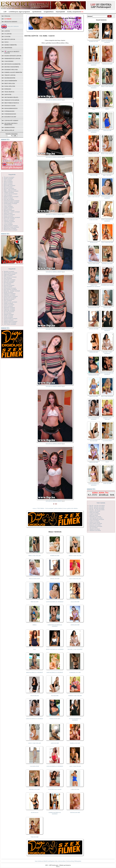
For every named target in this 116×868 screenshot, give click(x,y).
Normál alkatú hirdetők (13, 72)
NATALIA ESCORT (55, 719)
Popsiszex (8, 89)
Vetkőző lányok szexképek (10, 321)
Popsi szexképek (8, 287)
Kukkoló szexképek (9, 220)
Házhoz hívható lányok (13, 56)
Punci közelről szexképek (10, 289)
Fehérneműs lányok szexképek (12, 201)
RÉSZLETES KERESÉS (11, 22)
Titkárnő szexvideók (95, 529)
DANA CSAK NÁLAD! (75, 555)
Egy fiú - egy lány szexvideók (97, 505)
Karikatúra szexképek (9, 215)
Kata (35, 649)
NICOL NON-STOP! (35, 579)
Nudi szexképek (8, 278)
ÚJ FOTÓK (7, 37)
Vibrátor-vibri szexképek (10, 323)
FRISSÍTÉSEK (8, 48)
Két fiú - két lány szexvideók (97, 508)
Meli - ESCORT (107, 175)
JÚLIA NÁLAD (35, 696)
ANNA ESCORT (94, 352)
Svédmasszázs (9, 111)
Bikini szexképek (8, 184)
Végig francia (9, 92)
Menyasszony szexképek (10, 228)
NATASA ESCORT (75, 812)
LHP (5, 12)
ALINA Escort (34, 812)
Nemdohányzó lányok (12, 58)
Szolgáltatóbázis (49, 12)
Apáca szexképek (8, 181)
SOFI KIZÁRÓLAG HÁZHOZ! (55, 672)
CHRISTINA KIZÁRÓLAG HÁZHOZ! (55, 625)
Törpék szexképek (8, 316)
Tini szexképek (8, 313)
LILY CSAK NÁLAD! (75, 579)
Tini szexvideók (93, 528)
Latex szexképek (8, 223)
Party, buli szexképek (9, 281)
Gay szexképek (8, 205)
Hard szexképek (8, 209)
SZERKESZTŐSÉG (10, 127)
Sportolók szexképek (9, 299)
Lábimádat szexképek (9, 221)
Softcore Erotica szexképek (11, 296)
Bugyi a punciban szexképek (11, 191)
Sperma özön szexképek (10, 298)
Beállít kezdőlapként (49, 861)
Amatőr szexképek (8, 178)
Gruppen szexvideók (95, 514)
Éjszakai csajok (10, 106)
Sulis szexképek (8, 301)
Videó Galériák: (101, 503)
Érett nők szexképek (9, 199)
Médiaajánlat (78, 861)
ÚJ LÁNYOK (8, 34)
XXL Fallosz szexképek (10, 324)
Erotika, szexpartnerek (74, 12)
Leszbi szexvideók (94, 521)
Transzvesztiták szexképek (10, 319)
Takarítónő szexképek (9, 307)
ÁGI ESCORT (55, 696)
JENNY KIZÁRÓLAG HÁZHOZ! (55, 649)
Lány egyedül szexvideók (96, 518)
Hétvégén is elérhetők (12, 64)
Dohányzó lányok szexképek (11, 197)
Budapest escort (10, 117)
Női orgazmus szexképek (10, 277)
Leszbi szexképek (8, 224)
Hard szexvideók (94, 515)
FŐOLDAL (7, 16)
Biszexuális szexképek (9, 185)
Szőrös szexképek (8, 306)
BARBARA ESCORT (75, 672)
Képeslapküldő (60, 12)
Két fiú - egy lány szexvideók (97, 507)
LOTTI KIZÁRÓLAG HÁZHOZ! (55, 602)
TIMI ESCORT (34, 837)
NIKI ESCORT (35, 602)
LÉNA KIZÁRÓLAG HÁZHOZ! (35, 719)
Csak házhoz (9, 61)
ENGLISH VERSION (13, 26)
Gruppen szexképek (9, 208)
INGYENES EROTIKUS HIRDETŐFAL (11, 124)
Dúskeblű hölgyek (11, 70)
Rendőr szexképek (8, 292)
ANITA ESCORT (75, 625)
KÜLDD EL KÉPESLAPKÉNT (54, 100)
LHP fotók (8, 95)
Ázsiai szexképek (8, 183)
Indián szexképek (8, 213)
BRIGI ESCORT (94, 396)
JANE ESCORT (55, 743)
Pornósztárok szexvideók (96, 526)
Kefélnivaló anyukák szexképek (12, 217)
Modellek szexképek (9, 271)
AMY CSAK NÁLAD (75, 766)
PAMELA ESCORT (75, 743)
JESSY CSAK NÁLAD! (35, 743)
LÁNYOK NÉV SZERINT (11, 121)
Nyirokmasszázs (10, 114)
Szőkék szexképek (8, 303)
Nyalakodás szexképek (10, 280)
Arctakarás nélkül (11, 97)
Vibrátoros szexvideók (95, 530)
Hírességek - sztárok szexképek (12, 212)
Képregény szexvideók (95, 517)
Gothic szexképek (8, 206)
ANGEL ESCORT (55, 579)
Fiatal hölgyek (10, 86)
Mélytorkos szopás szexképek (11, 227)
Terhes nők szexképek (9, 310)
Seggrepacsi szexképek (10, 294)
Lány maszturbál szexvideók (97, 519)
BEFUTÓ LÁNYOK (10, 39)
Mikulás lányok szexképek (10, 230)
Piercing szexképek (9, 282)
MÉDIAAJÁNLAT (9, 130)
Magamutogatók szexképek (11, 226)
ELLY (107, 462)
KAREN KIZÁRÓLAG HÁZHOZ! (55, 813)
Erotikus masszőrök (12, 67)
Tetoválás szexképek (9, 312)
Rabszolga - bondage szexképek (12, 291)
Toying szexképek (8, 317)
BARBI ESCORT (55, 555)
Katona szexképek (8, 216)
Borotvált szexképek (9, 188)
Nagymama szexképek (9, 274)
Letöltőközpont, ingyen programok (19, 12)
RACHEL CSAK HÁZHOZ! (75, 649)
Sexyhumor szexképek (9, 295)
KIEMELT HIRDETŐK (11, 45)
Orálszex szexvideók (95, 522)
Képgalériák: (12, 174)
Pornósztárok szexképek (10, 288)
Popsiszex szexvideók (95, 525)
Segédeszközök (10, 78)
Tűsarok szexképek (9, 320)
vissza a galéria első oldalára (70, 508)
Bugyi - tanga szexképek (10, 190)
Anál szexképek (8, 180)
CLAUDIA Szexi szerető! (55, 789)
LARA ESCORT (75, 789)
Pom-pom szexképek (9, 285)
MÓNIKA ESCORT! (35, 789)
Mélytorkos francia (12, 103)
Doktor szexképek (8, 198)
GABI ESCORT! (94, 220)
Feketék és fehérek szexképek (11, 202)
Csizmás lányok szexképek (11, 194)
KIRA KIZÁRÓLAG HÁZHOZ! (35, 672)
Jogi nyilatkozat (39, 861)
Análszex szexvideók (95, 511)
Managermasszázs (11, 108)
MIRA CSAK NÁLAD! (35, 555)
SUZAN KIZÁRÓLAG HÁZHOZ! (75, 719)
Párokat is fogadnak (12, 100)
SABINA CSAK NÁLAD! (75, 696)
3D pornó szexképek (9, 177)
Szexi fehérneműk (11, 81)
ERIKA (35, 625)
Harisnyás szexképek (9, 210)
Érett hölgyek (10, 83)
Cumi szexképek (8, 195)
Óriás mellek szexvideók (96, 523)
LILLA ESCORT (75, 602)
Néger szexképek (8, 276)
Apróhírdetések (37, 12)
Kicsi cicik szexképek (9, 219)
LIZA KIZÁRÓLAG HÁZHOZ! (55, 766)
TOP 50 (6, 42)
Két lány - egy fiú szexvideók (97, 510)
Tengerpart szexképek (9, 309)
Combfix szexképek (9, 192)
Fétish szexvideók (94, 512)
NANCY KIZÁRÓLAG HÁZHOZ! (107, 220)
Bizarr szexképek (8, 187)
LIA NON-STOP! (34, 766)
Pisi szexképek (7, 284)
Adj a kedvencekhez (60, 861)
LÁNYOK (7, 31)
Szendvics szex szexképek (10, 302)
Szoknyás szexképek (9, 305)
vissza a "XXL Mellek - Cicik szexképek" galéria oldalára (47, 508)
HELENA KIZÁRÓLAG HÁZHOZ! (107, 374)
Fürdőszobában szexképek (10, 203)
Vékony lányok (10, 75)
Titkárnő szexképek (9, 314)
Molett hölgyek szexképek (10, 273)
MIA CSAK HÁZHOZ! (107, 396)
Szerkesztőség (70, 861)
